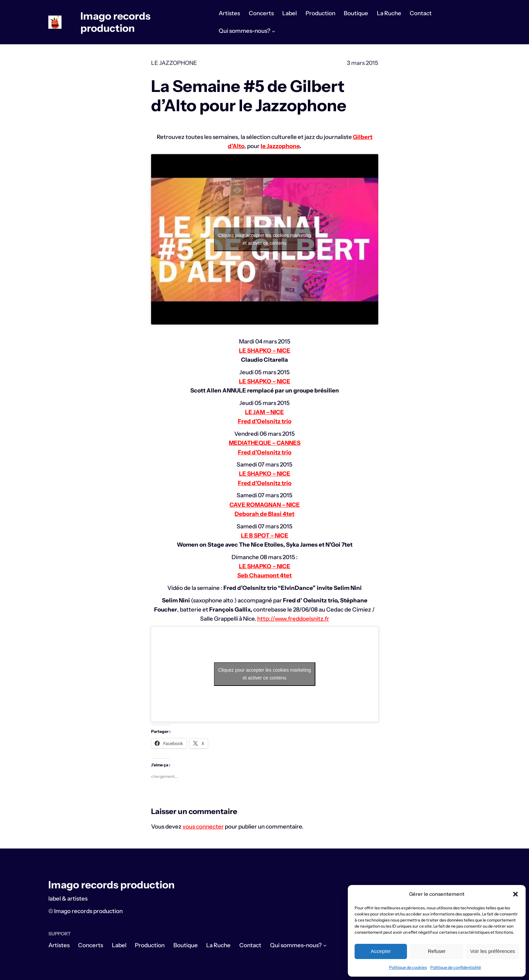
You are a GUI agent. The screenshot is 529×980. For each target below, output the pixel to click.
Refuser (437, 951)
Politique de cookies (408, 967)
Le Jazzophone (174, 63)
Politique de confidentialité (456, 967)
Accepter (381, 951)
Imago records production (115, 22)
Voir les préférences (493, 951)
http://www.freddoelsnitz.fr (293, 619)
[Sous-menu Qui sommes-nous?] (273, 31)
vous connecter (203, 827)
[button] (515, 894)
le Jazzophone (280, 146)
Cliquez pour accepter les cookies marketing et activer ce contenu (264, 239)
